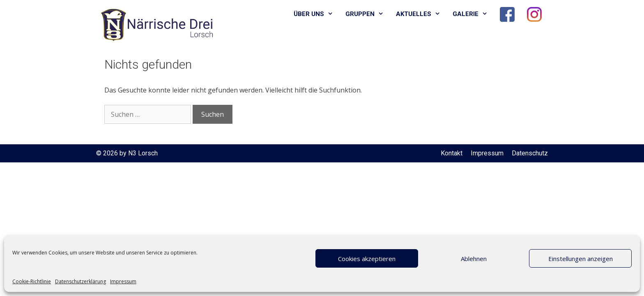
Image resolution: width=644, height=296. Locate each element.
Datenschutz (530, 153)
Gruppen (368, 14)
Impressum (123, 281)
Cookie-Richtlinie (32, 281)
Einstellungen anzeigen (581, 259)
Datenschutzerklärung (80, 281)
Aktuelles (421, 14)
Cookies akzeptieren (367, 259)
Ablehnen (474, 259)
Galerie (473, 14)
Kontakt (452, 153)
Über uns (316, 14)
